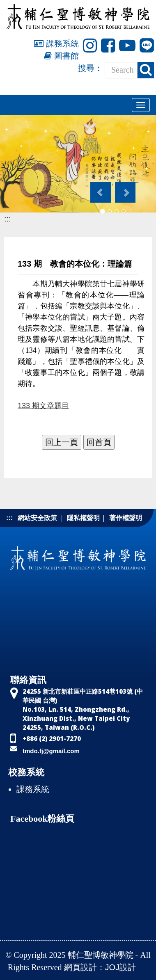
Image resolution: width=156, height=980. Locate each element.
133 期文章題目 (43, 406)
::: (8, 219)
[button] (100, 188)
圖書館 (61, 56)
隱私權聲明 (83, 518)
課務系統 (56, 43)
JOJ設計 (121, 967)
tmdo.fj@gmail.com (51, 751)
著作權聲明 (126, 518)
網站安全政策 (37, 518)
